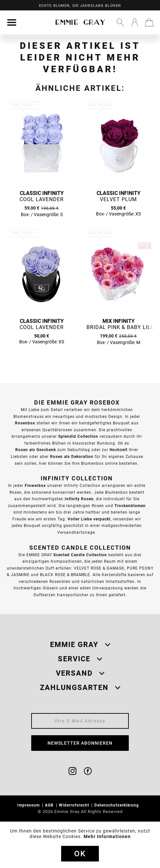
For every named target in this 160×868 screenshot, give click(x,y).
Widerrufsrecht (75, 805)
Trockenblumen (130, 506)
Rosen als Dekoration (72, 456)
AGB (50, 805)
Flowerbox (35, 485)
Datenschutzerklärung (117, 805)
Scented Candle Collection (80, 555)
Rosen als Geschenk (36, 450)
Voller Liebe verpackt (89, 519)
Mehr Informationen (107, 836)
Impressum (29, 805)
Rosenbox (25, 423)
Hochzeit (119, 450)
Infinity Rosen (79, 499)
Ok (80, 854)
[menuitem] (12, 22)
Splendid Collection (78, 436)
